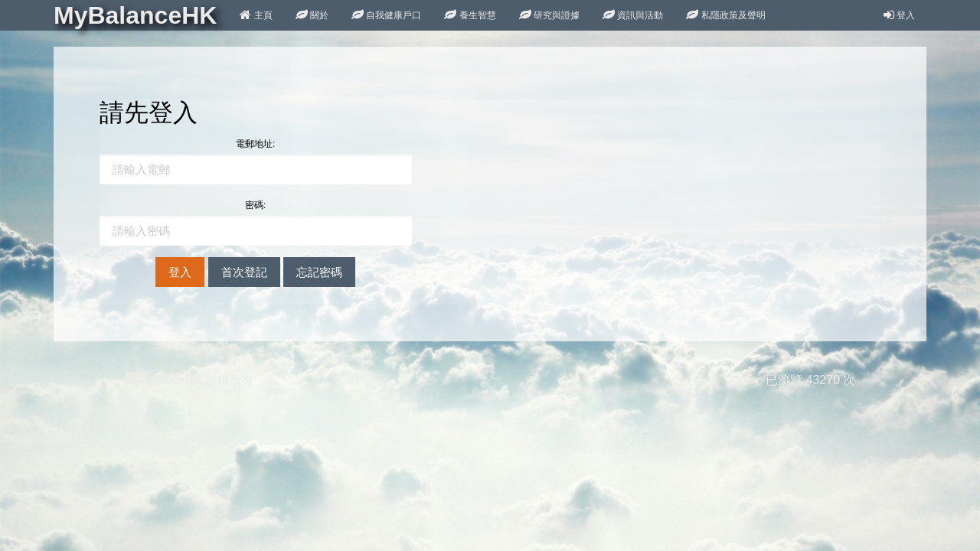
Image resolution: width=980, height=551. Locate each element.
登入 (899, 15)
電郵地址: (255, 144)
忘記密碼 (319, 272)
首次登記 (244, 272)
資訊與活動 (633, 15)
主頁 (256, 15)
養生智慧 (470, 15)
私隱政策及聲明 (725, 15)
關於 (312, 15)
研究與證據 (549, 15)
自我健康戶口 (386, 15)
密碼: (255, 205)
